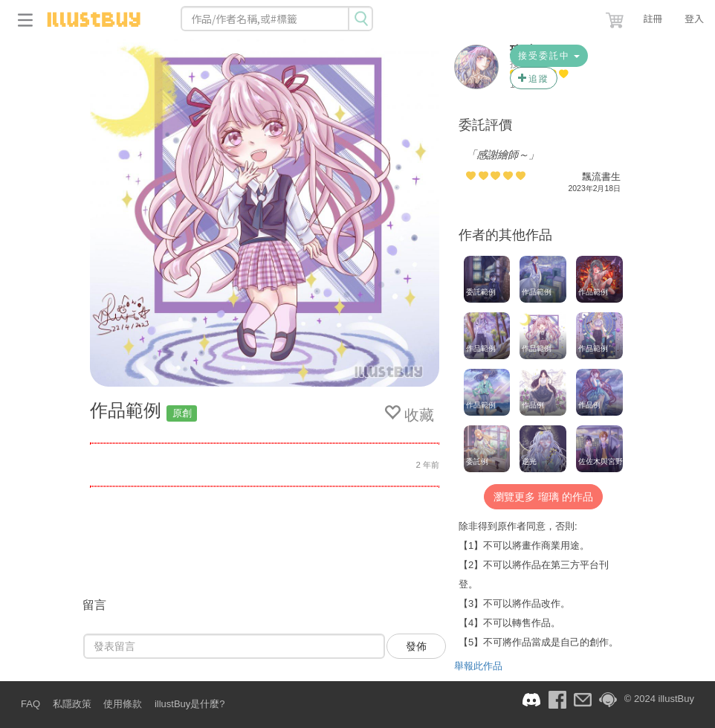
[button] (616, 17)
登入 (694, 18)
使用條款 (123, 704)
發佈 (416, 646)
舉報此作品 (478, 666)
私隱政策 (72, 704)
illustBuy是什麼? (190, 704)
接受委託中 (549, 56)
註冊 (653, 18)
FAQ (30, 704)
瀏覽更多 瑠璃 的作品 (543, 497)
